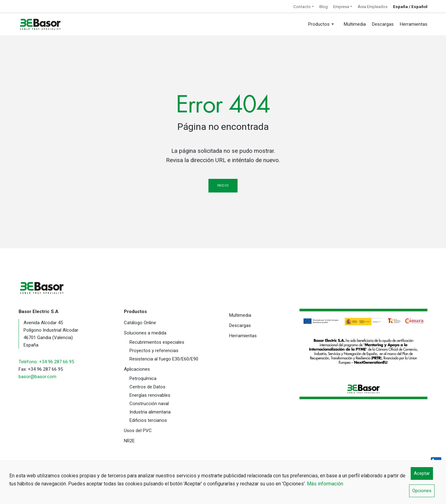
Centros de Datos (147, 387)
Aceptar (422, 473)
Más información (325, 484)
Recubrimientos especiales (157, 342)
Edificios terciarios (148, 420)
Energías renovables (150, 395)
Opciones (422, 491)
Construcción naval (149, 404)
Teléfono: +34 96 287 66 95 (46, 362)
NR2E (129, 441)
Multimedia (240, 315)
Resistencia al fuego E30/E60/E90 (164, 359)
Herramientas (243, 336)
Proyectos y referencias (154, 351)
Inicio (223, 186)
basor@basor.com (37, 377)
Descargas (240, 325)
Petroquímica (143, 378)
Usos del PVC (138, 431)
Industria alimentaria (150, 412)
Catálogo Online (140, 323)
